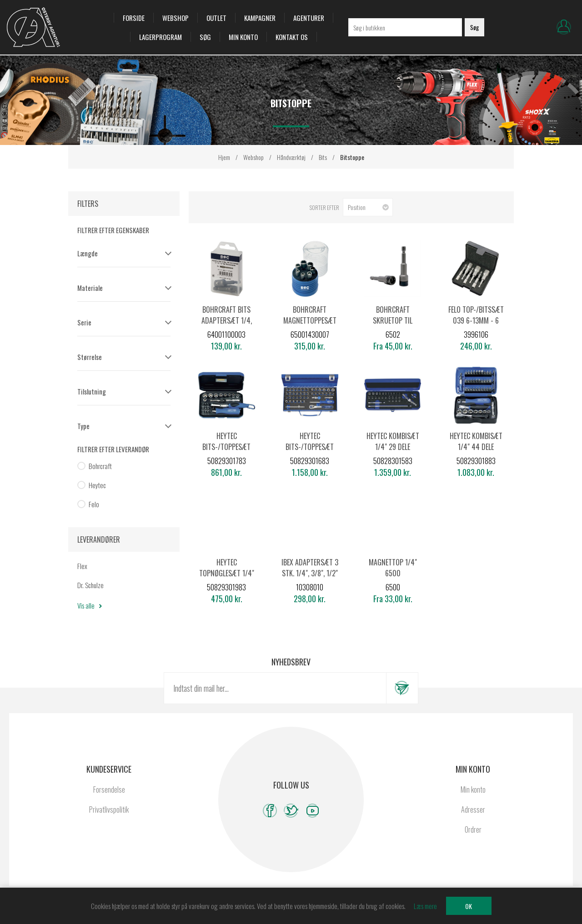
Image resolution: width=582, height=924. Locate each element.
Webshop (176, 18)
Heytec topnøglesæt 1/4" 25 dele (227, 573)
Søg (205, 37)
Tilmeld (402, 688)
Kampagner (260, 18)
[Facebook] (270, 811)
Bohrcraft (100, 466)
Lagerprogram (161, 37)
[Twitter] (291, 811)
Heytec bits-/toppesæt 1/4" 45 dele (310, 447)
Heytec (97, 485)
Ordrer (473, 829)
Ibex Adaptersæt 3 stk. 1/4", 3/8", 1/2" (310, 568)
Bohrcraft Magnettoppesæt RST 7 (310, 320)
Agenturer (309, 18)
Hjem (224, 157)
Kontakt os (292, 37)
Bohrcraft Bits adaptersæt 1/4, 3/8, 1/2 (227, 320)
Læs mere (425, 906)
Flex (82, 566)
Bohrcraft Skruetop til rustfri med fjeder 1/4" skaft (393, 326)
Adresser (473, 809)
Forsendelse (109, 789)
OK (469, 906)
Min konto (243, 37)
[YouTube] (313, 811)
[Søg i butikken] (405, 27)
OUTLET (216, 18)
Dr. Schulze (90, 585)
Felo (94, 504)
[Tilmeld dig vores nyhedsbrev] (275, 688)
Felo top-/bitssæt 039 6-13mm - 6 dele (476, 320)
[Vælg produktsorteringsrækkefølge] (368, 207)
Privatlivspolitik (109, 809)
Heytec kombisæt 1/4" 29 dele (393, 441)
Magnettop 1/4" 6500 (393, 568)
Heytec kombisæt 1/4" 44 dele (476, 441)
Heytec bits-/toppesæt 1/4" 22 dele (226, 447)
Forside (134, 18)
